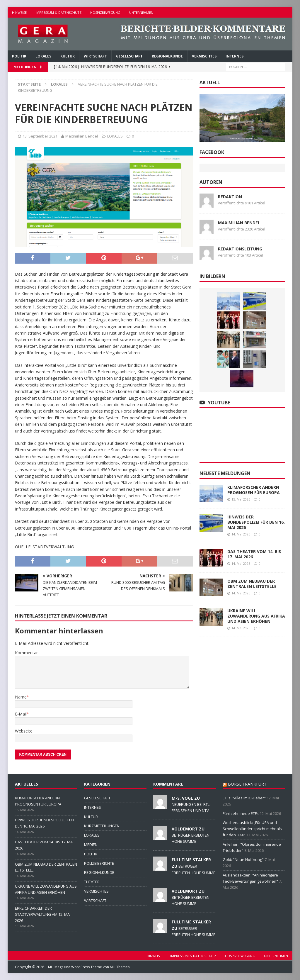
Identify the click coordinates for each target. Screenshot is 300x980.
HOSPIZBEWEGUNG (105, 12)
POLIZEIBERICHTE (99, 863)
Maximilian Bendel (82, 136)
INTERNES (235, 56)
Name (21, 697)
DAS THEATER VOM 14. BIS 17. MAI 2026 (254, 554)
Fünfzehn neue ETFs (241, 813)
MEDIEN (91, 845)
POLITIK (19, 56)
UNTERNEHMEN (141, 12)
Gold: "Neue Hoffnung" (243, 859)
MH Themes (120, 967)
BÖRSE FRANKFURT (247, 784)
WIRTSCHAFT (95, 56)
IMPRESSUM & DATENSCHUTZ (58, 12)
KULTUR (68, 56)
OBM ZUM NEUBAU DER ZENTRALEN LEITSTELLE (252, 584)
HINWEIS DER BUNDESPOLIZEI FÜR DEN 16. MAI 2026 (256, 522)
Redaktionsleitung (240, 249)
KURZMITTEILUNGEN (102, 826)
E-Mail (21, 714)
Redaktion (230, 197)
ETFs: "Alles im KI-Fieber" (244, 798)
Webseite (24, 731)
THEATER (92, 882)
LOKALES (43, 56)
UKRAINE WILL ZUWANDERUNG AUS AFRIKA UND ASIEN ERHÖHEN (256, 616)
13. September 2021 (40, 136)
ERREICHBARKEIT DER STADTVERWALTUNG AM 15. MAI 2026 (43, 914)
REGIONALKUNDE (167, 56)
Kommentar (26, 653)
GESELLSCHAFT (129, 56)
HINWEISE (19, 12)
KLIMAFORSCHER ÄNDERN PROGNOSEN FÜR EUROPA (254, 490)
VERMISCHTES (204, 56)
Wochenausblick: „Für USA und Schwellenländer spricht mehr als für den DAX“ (252, 829)
